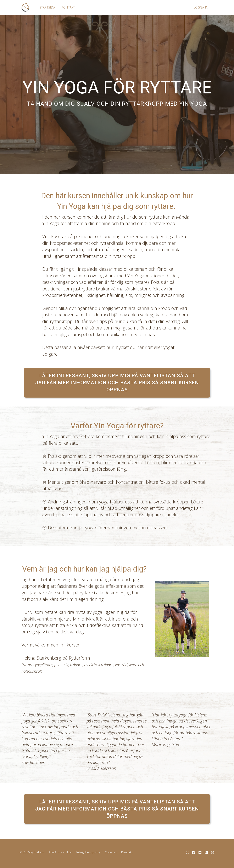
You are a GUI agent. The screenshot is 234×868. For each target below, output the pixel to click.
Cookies (111, 852)
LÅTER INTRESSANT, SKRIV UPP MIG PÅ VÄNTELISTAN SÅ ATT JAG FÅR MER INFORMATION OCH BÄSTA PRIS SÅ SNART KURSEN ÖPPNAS (117, 383)
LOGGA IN (201, 7)
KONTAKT (67, 7)
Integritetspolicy (88, 852)
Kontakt (127, 852)
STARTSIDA (46, 7)
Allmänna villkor (60, 852)
